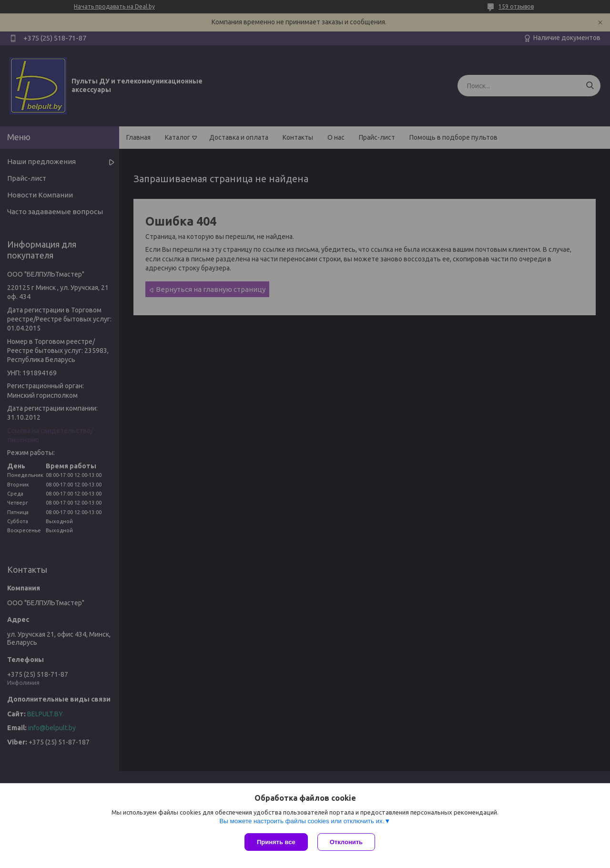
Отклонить (346, 842)
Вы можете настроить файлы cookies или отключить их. (302, 821)
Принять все (276, 842)
